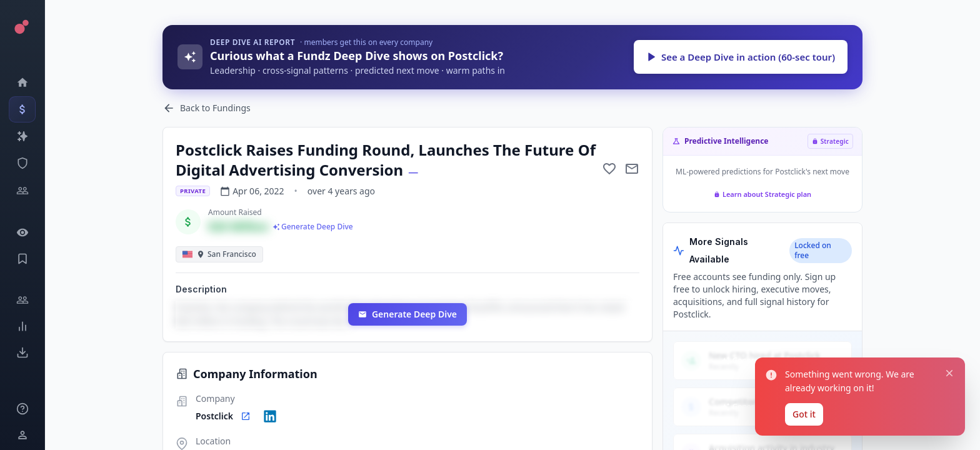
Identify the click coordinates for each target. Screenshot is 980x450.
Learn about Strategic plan (762, 194)
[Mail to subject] (632, 169)
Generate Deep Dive (407, 314)
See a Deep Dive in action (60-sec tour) (741, 57)
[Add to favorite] (609, 169)
